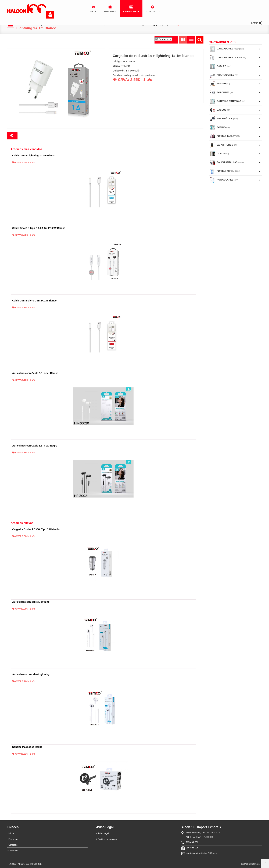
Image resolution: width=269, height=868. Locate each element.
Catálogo (13, 845)
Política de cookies (107, 839)
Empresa (13, 839)
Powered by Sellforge (250, 864)
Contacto (13, 851)
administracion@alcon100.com (201, 853)
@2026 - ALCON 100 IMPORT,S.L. (26, 864)
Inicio (11, 833)
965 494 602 (192, 842)
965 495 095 (192, 848)
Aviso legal (103, 833)
